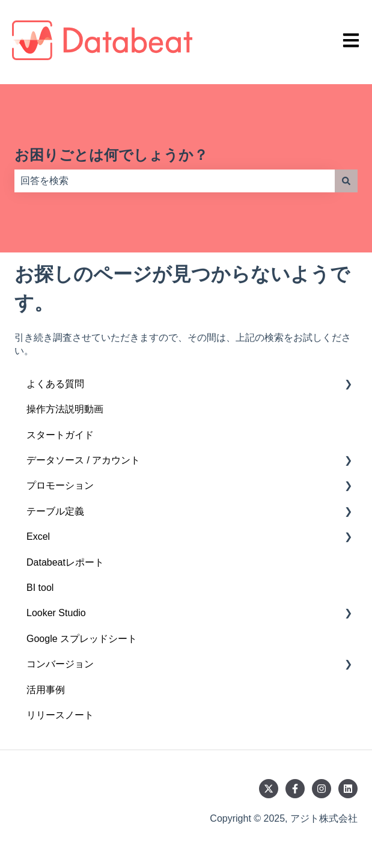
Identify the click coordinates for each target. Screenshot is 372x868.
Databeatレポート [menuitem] (65, 562)
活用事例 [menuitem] (46, 690)
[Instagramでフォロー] (322, 789)
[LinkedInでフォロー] (348, 789)
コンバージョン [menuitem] (60, 664)
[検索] (346, 181)
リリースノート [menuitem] (60, 715)
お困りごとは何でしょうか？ (111, 155)
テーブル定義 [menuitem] (55, 511)
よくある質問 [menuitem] (55, 384)
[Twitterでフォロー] (269, 789)
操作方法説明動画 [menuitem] (65, 409)
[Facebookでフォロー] (295, 789)
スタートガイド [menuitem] (60, 435)
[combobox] (175, 181)
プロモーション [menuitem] (60, 485)
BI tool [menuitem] (40, 588)
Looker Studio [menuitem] (56, 613)
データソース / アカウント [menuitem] (83, 460)
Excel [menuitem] (38, 536)
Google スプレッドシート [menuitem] (82, 639)
